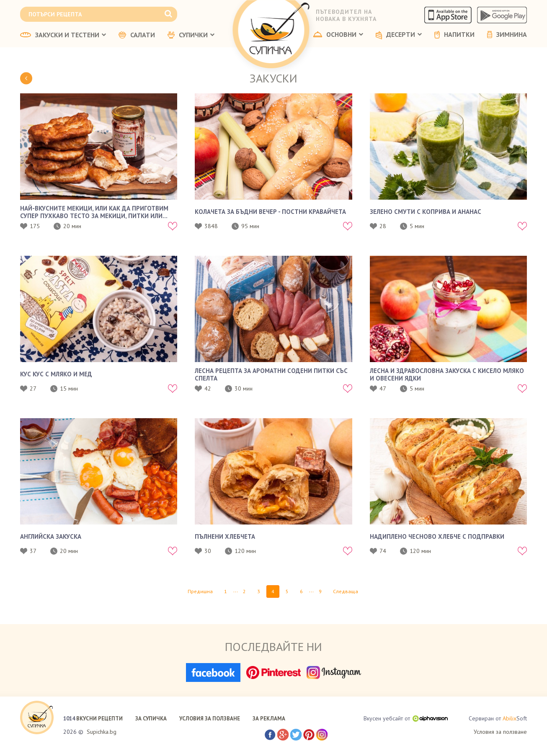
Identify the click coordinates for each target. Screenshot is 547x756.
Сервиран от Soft (498, 719)
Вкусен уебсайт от (406, 718)
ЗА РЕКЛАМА (269, 719)
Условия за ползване (500, 732)
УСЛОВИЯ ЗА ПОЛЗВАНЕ (210, 719)
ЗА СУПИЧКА (151, 719)
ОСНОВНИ (338, 35)
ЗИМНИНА (507, 35)
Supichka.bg (102, 732)
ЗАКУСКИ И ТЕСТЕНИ (63, 35)
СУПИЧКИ (191, 35)
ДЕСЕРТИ (399, 35)
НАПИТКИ (454, 35)
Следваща (346, 591)
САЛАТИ (137, 35)
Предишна (200, 591)
